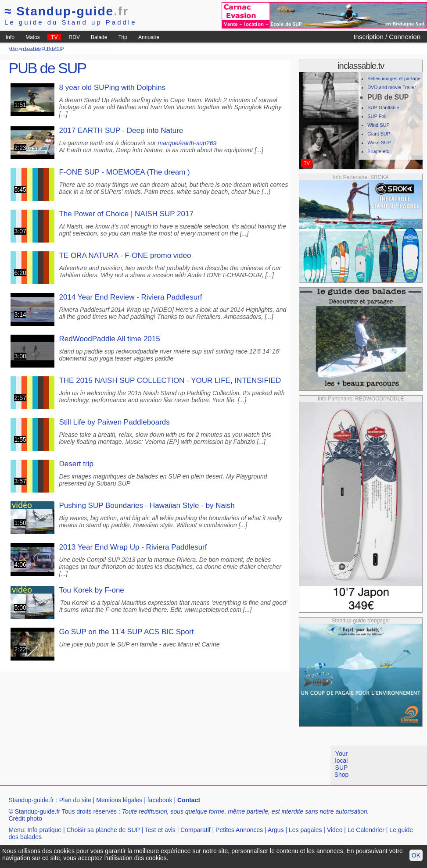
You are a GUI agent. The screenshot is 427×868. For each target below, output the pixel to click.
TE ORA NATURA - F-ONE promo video (125, 255)
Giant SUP (379, 134)
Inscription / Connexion (387, 37)
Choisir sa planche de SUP (103, 830)
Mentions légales (119, 800)
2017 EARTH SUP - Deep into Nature (121, 130)
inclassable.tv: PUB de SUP (42, 49)
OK (416, 855)
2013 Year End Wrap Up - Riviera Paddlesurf (133, 547)
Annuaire (149, 37)
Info (10, 37)
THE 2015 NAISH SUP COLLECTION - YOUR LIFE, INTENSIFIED (170, 380)
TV (54, 37)
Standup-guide (66, 11)
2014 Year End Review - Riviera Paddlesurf (130, 297)
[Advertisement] (160, 765)
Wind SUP (379, 125)
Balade (99, 37)
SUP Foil (377, 116)
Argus (276, 830)
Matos (33, 37)
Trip (123, 37)
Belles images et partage (394, 79)
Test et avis (160, 830)
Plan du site (75, 800)
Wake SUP (379, 143)
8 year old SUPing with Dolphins (112, 88)
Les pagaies (305, 830)
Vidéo (13, 49)
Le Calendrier (366, 830)
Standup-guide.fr (31, 800)
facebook (160, 800)
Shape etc (378, 151)
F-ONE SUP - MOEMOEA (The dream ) (124, 172)
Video (335, 830)
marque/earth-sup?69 (187, 143)
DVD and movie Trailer (392, 87)
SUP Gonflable (383, 107)
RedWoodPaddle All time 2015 (109, 339)
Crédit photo (25, 818)
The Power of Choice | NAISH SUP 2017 (126, 214)
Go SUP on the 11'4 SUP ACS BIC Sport (126, 632)
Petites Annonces (239, 830)
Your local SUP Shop (342, 764)
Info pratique (44, 830)
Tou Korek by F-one (91, 590)
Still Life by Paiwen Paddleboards (114, 422)
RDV (74, 37)
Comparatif (195, 830)
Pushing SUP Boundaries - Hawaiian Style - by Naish (147, 505)
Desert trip (76, 464)
